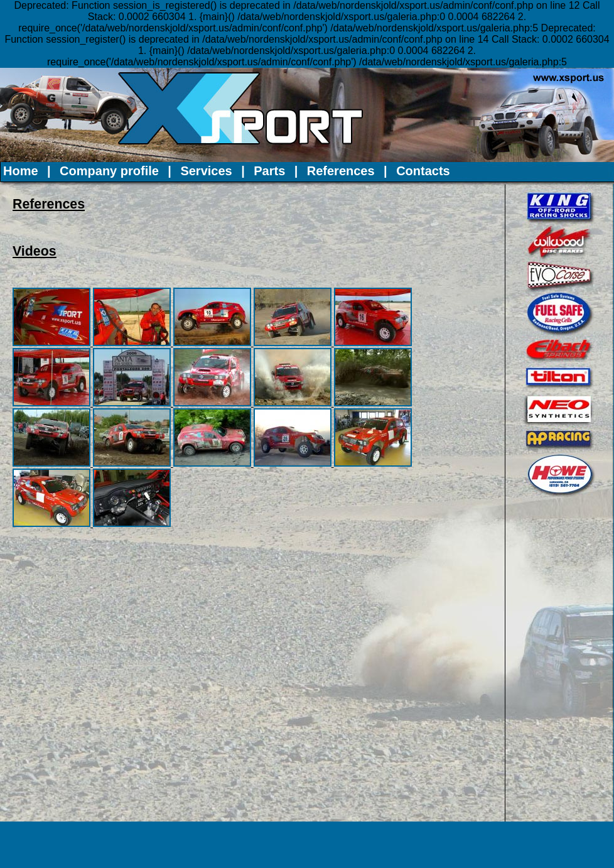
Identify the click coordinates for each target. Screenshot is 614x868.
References (341, 171)
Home (21, 171)
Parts (269, 171)
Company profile (109, 171)
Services (206, 171)
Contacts (423, 171)
